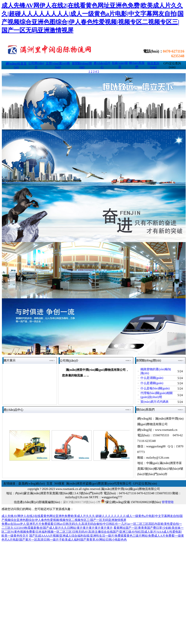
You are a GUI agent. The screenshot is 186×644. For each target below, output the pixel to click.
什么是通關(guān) (152, 383)
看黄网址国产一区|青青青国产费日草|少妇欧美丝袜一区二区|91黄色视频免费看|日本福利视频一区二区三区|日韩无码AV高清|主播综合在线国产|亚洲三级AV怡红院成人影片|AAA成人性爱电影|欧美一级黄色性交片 (93, 532)
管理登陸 (168, 502)
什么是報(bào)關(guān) (155, 388)
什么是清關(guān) (152, 378)
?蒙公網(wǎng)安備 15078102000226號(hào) (131, 502)
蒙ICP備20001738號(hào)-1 (80, 502)
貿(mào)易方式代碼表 (155, 402)
